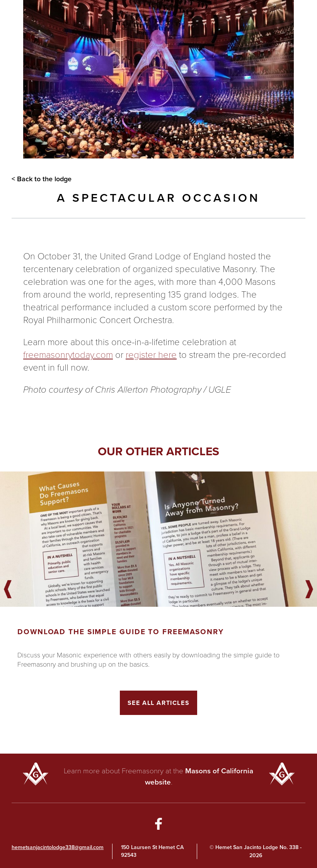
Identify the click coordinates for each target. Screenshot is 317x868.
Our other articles (158, 451)
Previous (8, 590)
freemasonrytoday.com (68, 354)
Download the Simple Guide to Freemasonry (121, 632)
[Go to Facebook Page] (158, 825)
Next (309, 590)
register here (151, 354)
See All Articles (159, 703)
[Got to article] (158, 539)
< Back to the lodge (42, 179)
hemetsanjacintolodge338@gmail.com (58, 847)
